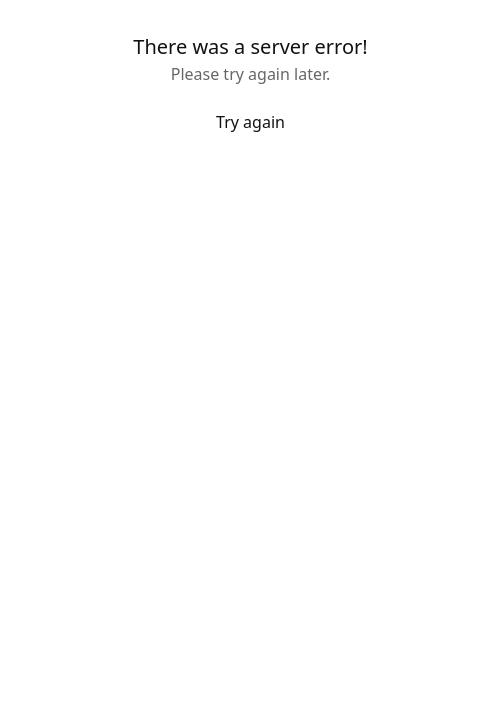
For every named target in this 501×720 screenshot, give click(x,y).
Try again (250, 122)
